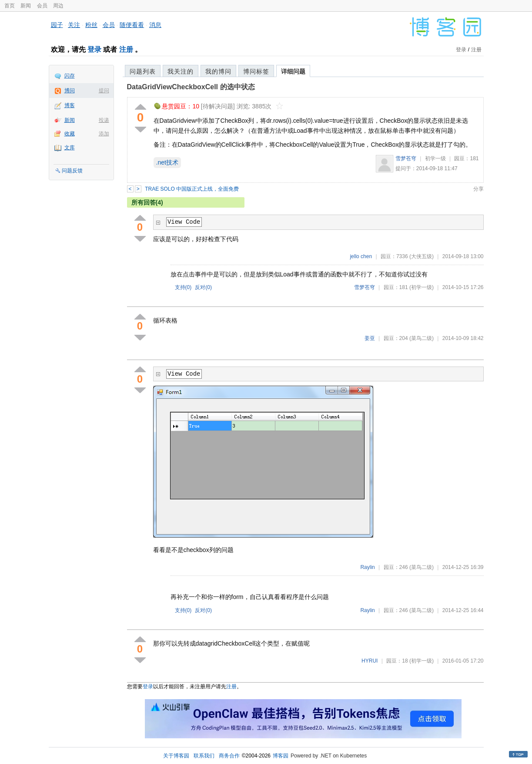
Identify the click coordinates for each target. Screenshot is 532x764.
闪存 (70, 76)
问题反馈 (72, 171)
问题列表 (143, 71)
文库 (70, 148)
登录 (94, 49)
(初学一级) (422, 287)
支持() (183, 287)
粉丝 (91, 25)
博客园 (281, 756)
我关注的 (181, 71)
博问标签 (256, 71)
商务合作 (229, 756)
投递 (104, 120)
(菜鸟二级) (422, 338)
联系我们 (204, 756)
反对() (203, 287)
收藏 (70, 134)
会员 (42, 6)
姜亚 (370, 338)
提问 (104, 91)
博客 (70, 105)
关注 (74, 25)
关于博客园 (176, 756)
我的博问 (218, 71)
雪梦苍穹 (406, 158)
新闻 (26, 6)
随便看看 (132, 25)
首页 (10, 6)
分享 (478, 189)
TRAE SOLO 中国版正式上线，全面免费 (192, 189)
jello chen (361, 256)
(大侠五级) (422, 256)
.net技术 (167, 162)
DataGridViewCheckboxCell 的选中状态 (191, 87)
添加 (104, 134)
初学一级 (435, 158)
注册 (126, 49)
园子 (57, 25)
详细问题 (293, 71)
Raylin (367, 567)
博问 (70, 91)
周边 (58, 6)
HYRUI (370, 661)
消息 (155, 25)
